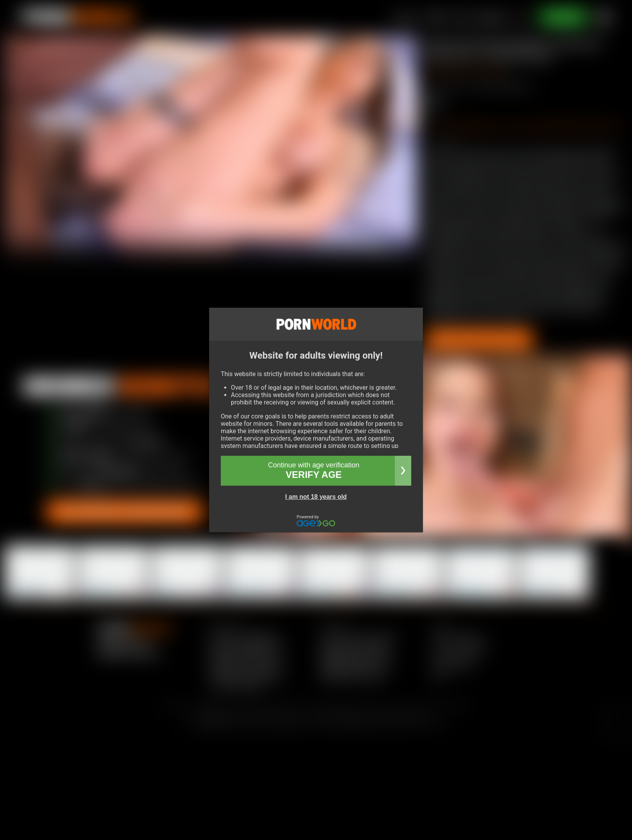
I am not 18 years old (316, 497)
